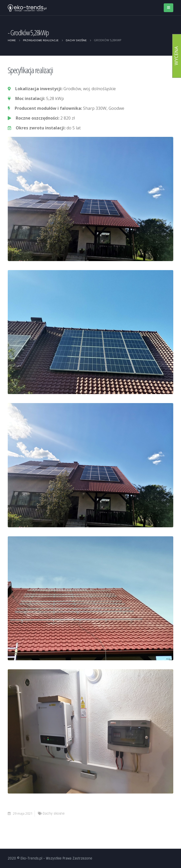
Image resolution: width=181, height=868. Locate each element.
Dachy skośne (54, 813)
